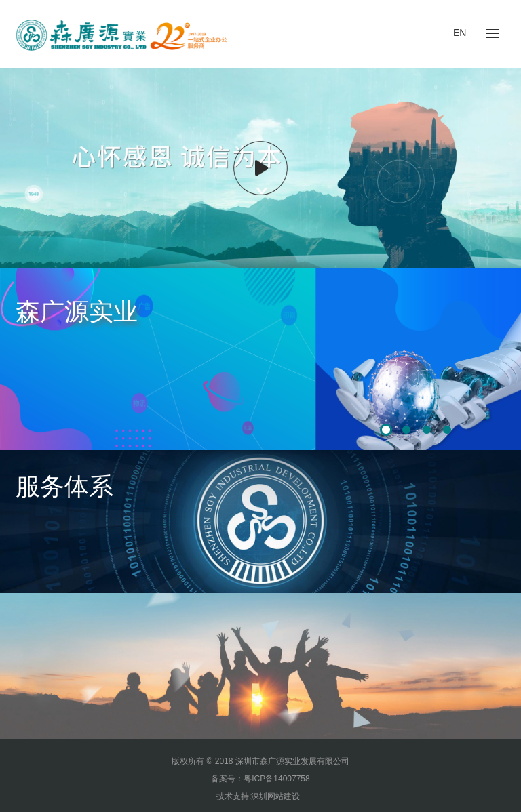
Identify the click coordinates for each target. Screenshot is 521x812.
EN (460, 33)
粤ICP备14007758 (276, 779)
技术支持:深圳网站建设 (258, 796)
